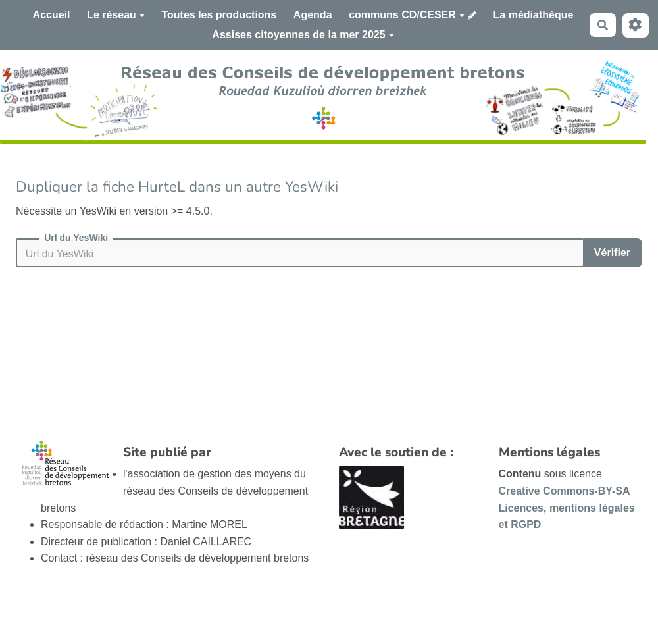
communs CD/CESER (407, 15)
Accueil (52, 15)
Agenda (313, 15)
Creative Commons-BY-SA (565, 491)
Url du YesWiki (76, 238)
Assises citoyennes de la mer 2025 (303, 35)
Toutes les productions (219, 15)
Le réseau (116, 15)
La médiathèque (534, 15)
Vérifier (612, 253)
